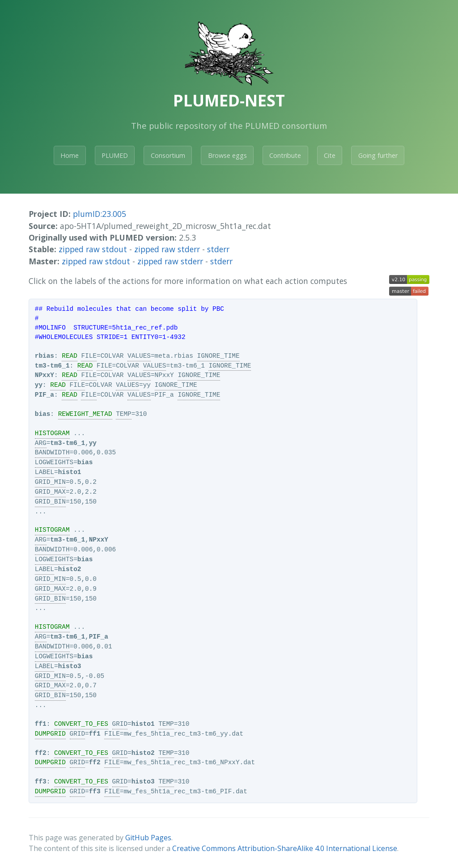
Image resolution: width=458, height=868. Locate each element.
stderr (218, 249)
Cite (330, 155)
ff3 (41, 782)
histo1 (70, 472)
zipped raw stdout (93, 249)
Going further (378, 155)
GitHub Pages (148, 838)
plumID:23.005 (100, 214)
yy (39, 385)
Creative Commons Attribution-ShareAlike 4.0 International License (285, 848)
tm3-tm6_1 (52, 366)
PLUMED (115, 155)
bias (43, 414)
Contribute (285, 155)
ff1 (41, 724)
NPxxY (45, 375)
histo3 (70, 666)
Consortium (168, 155)
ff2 (41, 753)
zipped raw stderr (167, 249)
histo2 (70, 569)
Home (70, 155)
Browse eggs (227, 155)
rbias (45, 356)
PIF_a (45, 395)
